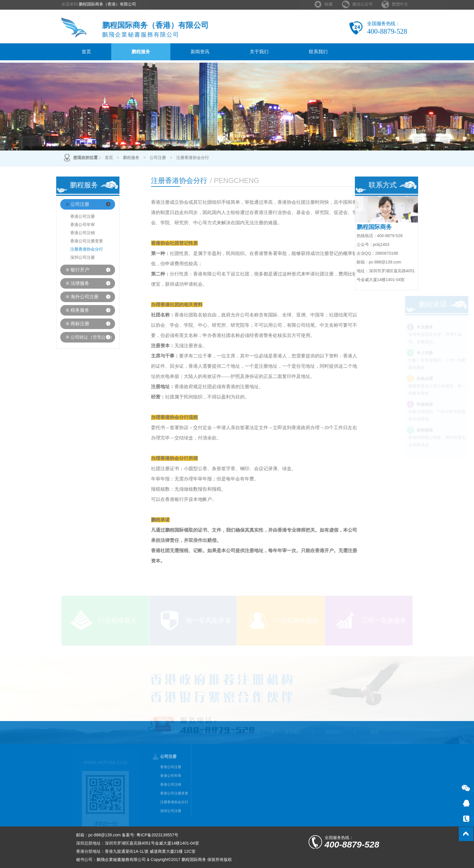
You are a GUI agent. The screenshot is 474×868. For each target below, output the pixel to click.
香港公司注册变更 (77, 241)
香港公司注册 (73, 216)
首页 (86, 52)
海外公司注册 (75, 297)
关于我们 (259, 52)
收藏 (328, 3)
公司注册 (158, 158)
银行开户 (71, 270)
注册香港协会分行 (193, 158)
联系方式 (392, 185)
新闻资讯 (200, 52)
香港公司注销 (73, 233)
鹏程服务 (141, 52)
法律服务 (71, 283)
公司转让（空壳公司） (83, 337)
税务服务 (71, 310)
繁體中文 (400, 3)
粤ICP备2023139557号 (157, 835)
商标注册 (71, 324)
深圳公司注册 (73, 257)
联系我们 (318, 52)
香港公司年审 (73, 225)
